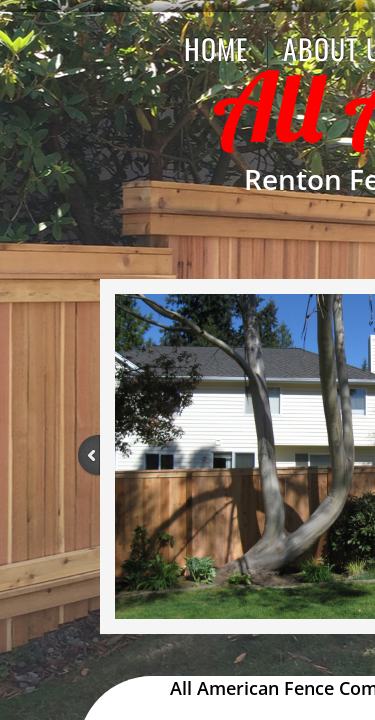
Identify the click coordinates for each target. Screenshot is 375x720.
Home (216, 48)
